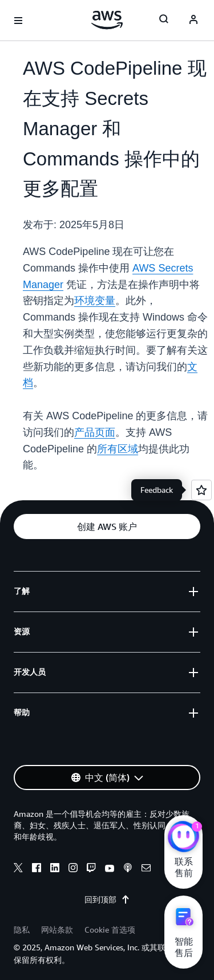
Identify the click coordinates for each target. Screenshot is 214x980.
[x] (18, 869)
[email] (146, 869)
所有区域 (118, 449)
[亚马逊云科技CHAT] (183, 838)
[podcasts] (128, 869)
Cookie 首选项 (110, 930)
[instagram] (73, 869)
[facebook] (37, 869)
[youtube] (110, 869)
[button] (107, 527)
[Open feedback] (201, 490)
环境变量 (95, 301)
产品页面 (95, 432)
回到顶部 (107, 900)
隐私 (22, 930)
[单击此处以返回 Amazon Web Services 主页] (107, 20)
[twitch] (91, 869)
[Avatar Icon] (193, 21)
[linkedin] (55, 869)
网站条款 (57, 930)
